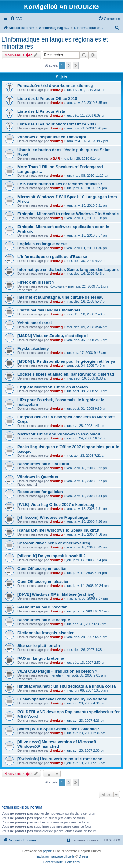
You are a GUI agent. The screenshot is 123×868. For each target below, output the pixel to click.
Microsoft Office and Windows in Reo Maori (59, 434)
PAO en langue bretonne (41, 658)
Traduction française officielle (55, 857)
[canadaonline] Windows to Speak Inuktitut (58, 530)
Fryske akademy (33, 349)
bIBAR (55, 158)
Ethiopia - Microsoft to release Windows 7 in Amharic (68, 214)
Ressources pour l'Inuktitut (43, 464)
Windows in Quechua (38, 477)
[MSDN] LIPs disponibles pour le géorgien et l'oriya (66, 361)
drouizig (56, 90)
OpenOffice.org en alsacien (43, 581)
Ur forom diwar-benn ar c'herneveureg (54, 543)
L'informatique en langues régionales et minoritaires (55, 43)
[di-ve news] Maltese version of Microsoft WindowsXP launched (57, 744)
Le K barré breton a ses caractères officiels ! (60, 184)
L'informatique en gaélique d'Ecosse (52, 257)
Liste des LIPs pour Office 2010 (47, 98)
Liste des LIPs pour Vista (41, 111)
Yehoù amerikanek (35, 323)
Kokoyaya (57, 286)
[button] (76, 66)
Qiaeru (83, 857)
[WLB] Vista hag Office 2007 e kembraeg (56, 505)
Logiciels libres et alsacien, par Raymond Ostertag (66, 374)
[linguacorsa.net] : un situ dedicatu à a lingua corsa (67, 686)
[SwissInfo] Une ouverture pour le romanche (60, 759)
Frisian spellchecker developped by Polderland (62, 699)
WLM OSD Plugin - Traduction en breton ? (57, 671)
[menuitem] (16, 19)
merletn (55, 675)
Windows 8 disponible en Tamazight (52, 137)
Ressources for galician (40, 492)
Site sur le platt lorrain (39, 646)
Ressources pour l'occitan (42, 607)
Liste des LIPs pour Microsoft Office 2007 (57, 124)
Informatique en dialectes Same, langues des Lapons (68, 269)
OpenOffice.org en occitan (43, 569)
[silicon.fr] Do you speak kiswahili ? (52, 556)
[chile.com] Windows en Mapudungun (54, 517)
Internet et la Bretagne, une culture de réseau (61, 297)
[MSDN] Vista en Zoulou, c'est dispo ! (53, 336)
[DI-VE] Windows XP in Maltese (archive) (56, 594)
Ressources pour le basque (44, 620)
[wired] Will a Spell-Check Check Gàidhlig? (58, 729)
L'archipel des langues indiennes (49, 310)
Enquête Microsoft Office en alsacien (53, 387)
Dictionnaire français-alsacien (46, 633)
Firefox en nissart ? (36, 282)
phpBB (48, 851)
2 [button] (69, 66)
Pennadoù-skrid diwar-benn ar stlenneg (55, 86)
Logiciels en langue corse (42, 244)
